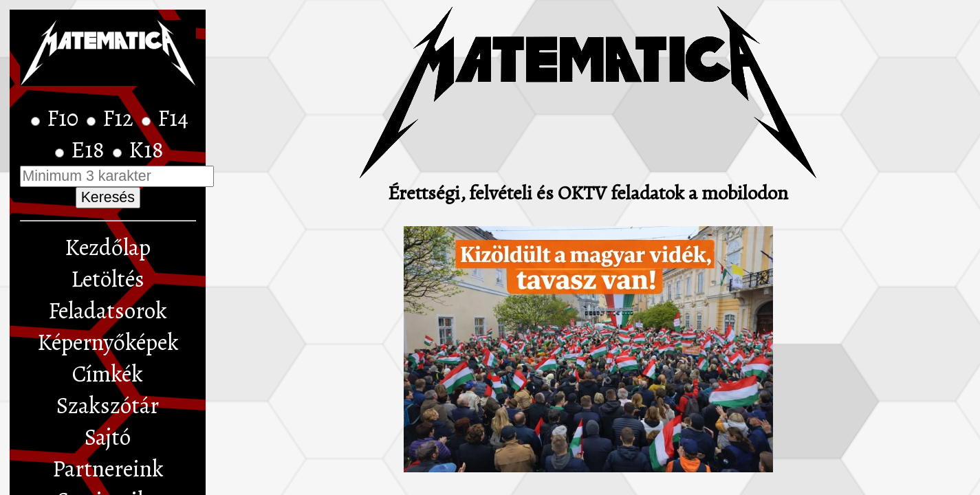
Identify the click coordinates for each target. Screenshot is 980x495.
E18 (90, 150)
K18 (146, 150)
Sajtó (108, 437)
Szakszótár (108, 406)
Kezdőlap (108, 247)
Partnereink (108, 469)
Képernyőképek (108, 342)
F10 (65, 118)
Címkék (108, 374)
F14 (173, 118)
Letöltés (108, 279)
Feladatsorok (108, 311)
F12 (120, 118)
